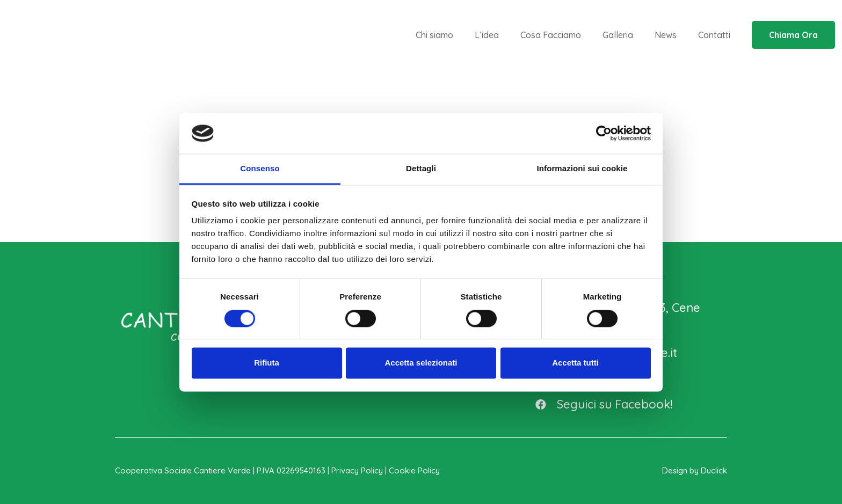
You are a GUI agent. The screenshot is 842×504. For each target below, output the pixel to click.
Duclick (714, 470)
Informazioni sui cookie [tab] (582, 169)
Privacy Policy (357, 470)
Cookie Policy (414, 470)
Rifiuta (267, 363)
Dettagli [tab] (421, 169)
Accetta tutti (575, 363)
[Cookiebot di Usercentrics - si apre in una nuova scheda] (604, 133)
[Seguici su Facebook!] (546, 404)
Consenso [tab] (260, 169)
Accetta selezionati (421, 363)
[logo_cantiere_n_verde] (88, 35)
